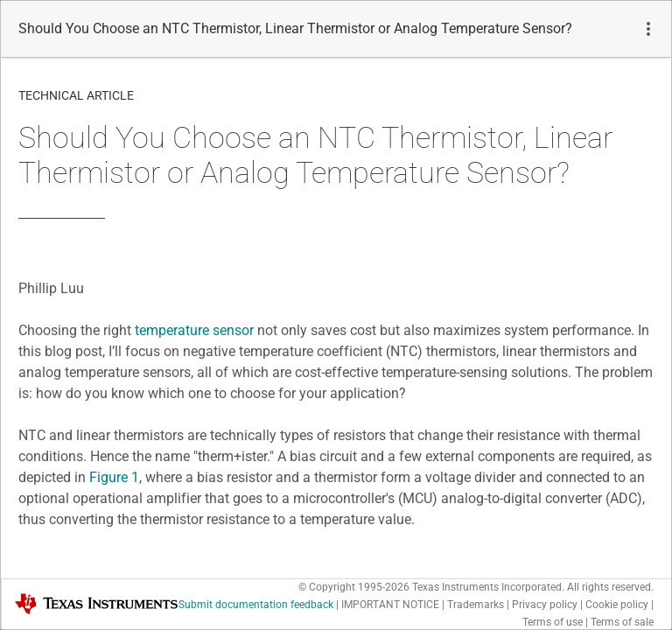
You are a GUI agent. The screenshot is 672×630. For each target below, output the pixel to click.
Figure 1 (114, 477)
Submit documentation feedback (256, 605)
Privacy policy (545, 605)
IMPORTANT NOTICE (390, 605)
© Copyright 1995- (354, 587)
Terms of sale (622, 622)
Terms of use (553, 622)
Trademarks (476, 605)
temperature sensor (194, 330)
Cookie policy (617, 605)
